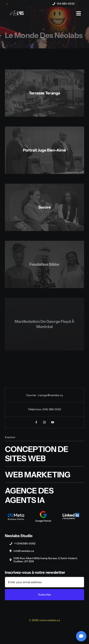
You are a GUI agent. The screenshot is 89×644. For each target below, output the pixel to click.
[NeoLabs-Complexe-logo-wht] (17, 12)
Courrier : (32, 395)
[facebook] (36, 422)
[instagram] (45, 422)
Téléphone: (35, 409)
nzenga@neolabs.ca (50, 395)
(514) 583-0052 (52, 409)
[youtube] (53, 422)
